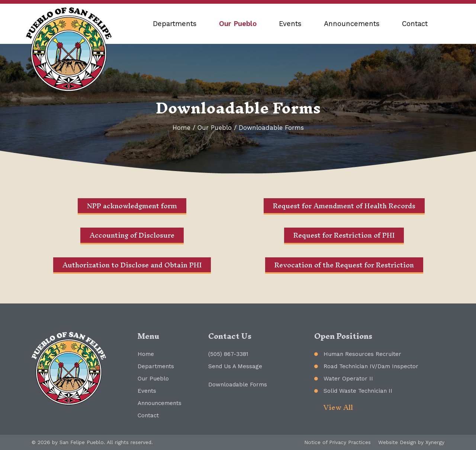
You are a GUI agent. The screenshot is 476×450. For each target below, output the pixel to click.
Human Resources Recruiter (362, 354)
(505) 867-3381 (228, 354)
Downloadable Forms (238, 385)
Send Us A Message (235, 366)
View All (338, 407)
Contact (415, 24)
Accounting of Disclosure (132, 235)
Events (290, 24)
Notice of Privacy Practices (337, 442)
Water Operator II (348, 379)
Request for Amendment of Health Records (344, 206)
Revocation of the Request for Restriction (344, 265)
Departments (175, 24)
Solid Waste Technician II (358, 391)
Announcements (352, 24)
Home (181, 128)
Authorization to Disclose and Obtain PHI (132, 265)
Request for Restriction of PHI (344, 235)
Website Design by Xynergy (411, 442)
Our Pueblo (238, 24)
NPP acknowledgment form (132, 206)
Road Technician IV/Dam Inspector (371, 366)
